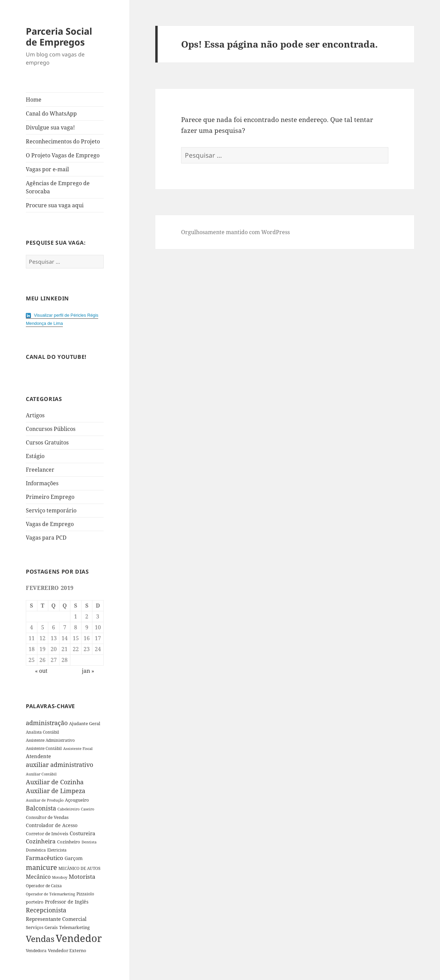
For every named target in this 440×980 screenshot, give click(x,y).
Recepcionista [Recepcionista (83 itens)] (46, 910)
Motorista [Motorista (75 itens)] (82, 877)
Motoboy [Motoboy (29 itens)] (60, 877)
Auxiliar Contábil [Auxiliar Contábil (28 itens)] (41, 774)
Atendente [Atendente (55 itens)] (38, 756)
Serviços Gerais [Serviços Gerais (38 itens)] (42, 927)
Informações (42, 483)
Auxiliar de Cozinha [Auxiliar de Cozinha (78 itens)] (55, 782)
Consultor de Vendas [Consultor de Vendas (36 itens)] (47, 817)
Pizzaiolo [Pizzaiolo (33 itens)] (85, 894)
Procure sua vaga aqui (55, 205)
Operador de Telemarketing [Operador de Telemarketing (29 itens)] (50, 894)
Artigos (35, 415)
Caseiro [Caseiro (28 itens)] (87, 809)
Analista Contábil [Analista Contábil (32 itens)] (42, 732)
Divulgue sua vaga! (50, 127)
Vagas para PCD (46, 538)
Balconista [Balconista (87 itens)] (41, 808)
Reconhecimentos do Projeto (63, 141)
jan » (88, 671)
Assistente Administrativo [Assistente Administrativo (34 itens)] (50, 740)
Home (34, 100)
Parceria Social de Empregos (59, 37)
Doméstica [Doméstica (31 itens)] (36, 850)
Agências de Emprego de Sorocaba (58, 187)
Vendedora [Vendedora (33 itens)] (36, 951)
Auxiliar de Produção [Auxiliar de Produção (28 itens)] (45, 800)
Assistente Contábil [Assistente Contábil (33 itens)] (44, 748)
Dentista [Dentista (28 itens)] (89, 842)
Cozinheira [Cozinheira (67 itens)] (41, 841)
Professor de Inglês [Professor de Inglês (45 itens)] (67, 902)
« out (41, 671)
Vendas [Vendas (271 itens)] (40, 939)
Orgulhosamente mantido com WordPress (235, 232)
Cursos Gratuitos (47, 442)
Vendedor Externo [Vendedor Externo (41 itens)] (67, 950)
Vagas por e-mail (47, 169)
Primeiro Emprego (50, 497)
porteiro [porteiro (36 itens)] (35, 902)
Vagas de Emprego (50, 524)
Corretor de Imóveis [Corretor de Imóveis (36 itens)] (47, 834)
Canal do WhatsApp (51, 113)
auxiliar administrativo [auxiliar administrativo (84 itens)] (59, 765)
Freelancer (40, 470)
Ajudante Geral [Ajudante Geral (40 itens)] (85, 723)
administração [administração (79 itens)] (47, 723)
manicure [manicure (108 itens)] (41, 867)
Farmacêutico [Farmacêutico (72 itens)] (45, 858)
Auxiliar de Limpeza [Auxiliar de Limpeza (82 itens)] (56, 791)
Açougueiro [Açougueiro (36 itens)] (77, 800)
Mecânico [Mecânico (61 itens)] (38, 877)
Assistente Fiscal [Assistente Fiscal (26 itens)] (78, 749)
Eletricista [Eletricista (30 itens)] (57, 850)
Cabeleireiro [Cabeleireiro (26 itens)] (68, 809)
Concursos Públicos (51, 429)
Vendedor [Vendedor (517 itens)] (79, 938)
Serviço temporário (51, 510)
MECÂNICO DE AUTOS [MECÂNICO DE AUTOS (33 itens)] (80, 868)
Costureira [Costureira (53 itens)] (82, 833)
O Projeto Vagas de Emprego (63, 155)
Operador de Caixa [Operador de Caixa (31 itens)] (44, 886)
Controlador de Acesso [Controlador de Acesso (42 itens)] (52, 825)
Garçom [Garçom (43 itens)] (74, 858)
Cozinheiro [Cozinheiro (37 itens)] (69, 842)
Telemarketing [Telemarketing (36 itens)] (74, 927)
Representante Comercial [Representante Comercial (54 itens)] (56, 919)
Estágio (35, 456)
